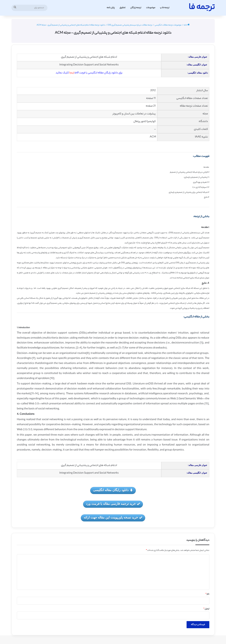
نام (207, 594)
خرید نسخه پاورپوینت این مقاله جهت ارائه (113, 518)
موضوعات (151, 8)
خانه (187, 25)
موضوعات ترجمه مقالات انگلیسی (168, 25)
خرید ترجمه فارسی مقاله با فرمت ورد (113, 504)
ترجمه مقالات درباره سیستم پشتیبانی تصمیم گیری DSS (130, 25)
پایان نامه (111, 8)
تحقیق (122, 8)
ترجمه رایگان (136, 8)
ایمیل (206, 609)
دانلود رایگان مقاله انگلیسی (113, 490)
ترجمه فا (166, 8)
